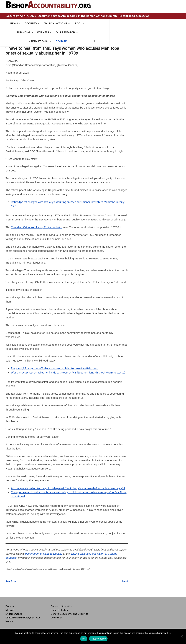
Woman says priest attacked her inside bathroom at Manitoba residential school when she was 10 (68, 371)
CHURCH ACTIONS (61, 23)
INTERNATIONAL (77, 32)
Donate (10, 605)
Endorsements (14, 612)
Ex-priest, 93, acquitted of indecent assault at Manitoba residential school (55, 367)
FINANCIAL (101, 23)
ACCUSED (37, 23)
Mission (10, 608)
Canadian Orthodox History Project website (36, 226)
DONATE (100, 32)
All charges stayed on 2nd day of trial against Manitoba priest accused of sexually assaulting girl (68, 486)
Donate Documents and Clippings (69, 612)
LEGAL (84, 23)
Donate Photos (59, 608)
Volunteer (56, 616)
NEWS (20, 23)
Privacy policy (98, 639)
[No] (182, 636)
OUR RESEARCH (143, 23)
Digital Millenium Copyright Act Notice (23, 618)
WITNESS (121, 23)
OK (84, 639)
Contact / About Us (62, 605)
